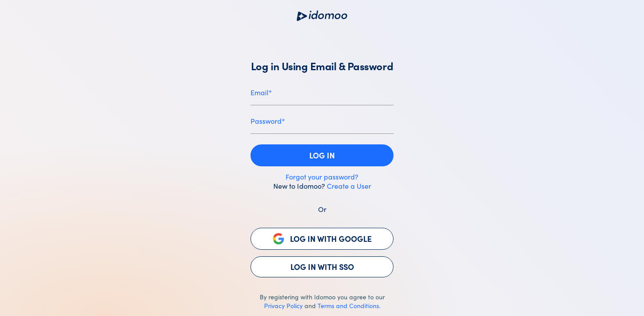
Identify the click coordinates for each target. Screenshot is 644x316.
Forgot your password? (322, 176)
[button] (322, 155)
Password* (268, 121)
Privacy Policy (283, 305)
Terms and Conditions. (349, 305)
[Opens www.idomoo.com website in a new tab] (322, 16)
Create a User (349, 186)
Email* (261, 92)
